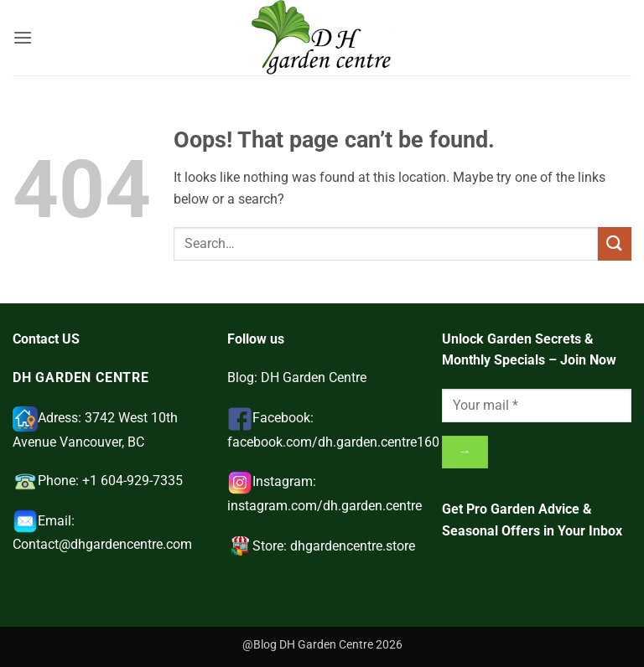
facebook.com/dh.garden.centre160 (333, 442)
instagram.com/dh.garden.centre (325, 506)
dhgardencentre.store (353, 546)
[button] (23, 37)
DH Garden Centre (314, 377)
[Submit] (615, 243)
